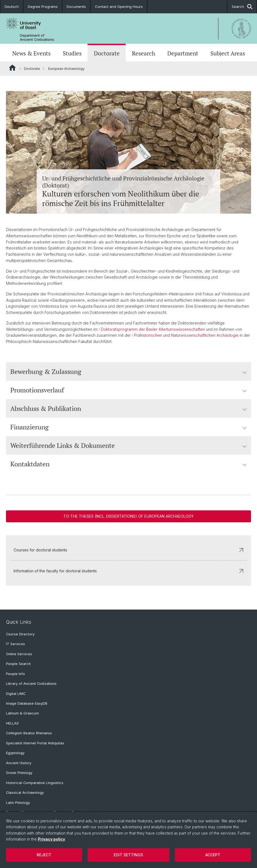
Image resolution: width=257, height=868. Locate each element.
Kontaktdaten (128, 464)
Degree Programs (43, 7)
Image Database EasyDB (27, 703)
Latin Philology (18, 803)
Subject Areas (228, 53)
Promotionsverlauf (128, 390)
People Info (16, 674)
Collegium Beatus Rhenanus (29, 733)
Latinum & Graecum (22, 713)
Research (143, 53)
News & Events (31, 53)
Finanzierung (128, 427)
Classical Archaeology (25, 793)
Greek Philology (19, 773)
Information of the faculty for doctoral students (128, 571)
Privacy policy (51, 839)
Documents (76, 7)
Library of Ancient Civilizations (31, 684)
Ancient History (19, 763)
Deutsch (12, 7)
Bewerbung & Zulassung (128, 371)
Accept (213, 855)
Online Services (19, 654)
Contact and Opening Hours (119, 7)
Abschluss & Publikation (128, 408)
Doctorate (107, 53)
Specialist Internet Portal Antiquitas (35, 743)
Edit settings (128, 855)
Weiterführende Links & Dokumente (128, 445)
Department (183, 53)
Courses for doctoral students (128, 550)
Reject (44, 855)
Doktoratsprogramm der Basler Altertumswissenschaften (153, 329)
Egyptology (15, 753)
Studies (72, 53)
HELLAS (12, 723)
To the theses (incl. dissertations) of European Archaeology (128, 516)
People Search (18, 664)
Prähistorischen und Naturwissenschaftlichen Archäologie (186, 335)
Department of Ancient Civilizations (37, 38)
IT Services (16, 644)
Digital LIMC (16, 694)
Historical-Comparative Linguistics (35, 783)
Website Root (12, 68)
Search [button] (242, 7)
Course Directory (20, 634)
